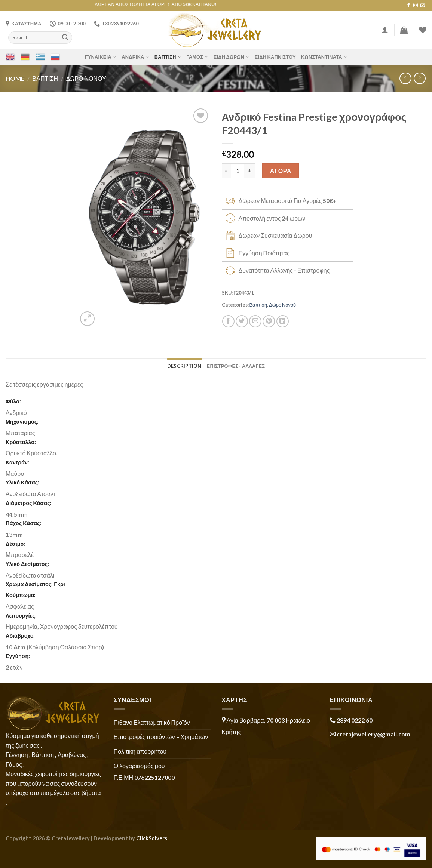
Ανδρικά (135, 57)
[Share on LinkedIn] (283, 321)
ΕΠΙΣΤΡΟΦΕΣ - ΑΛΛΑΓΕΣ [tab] (236, 366)
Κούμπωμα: (21, 595)
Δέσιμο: (15, 544)
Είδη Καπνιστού (275, 57)
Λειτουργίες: (21, 615)
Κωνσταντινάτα (324, 57)
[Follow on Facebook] (408, 6)
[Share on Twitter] (242, 321)
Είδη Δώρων (232, 57)
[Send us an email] (423, 6)
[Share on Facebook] (228, 321)
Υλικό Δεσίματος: (27, 564)
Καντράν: (17, 462)
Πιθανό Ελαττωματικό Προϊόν (152, 722)
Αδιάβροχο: (20, 636)
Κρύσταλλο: (21, 442)
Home (15, 78)
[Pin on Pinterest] (269, 321)
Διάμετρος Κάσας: (29, 503)
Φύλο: (13, 401)
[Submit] (65, 37)
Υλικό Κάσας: (22, 482)
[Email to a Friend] (255, 321)
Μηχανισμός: (22, 421)
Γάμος (197, 57)
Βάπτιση (168, 57)
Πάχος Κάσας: (23, 523)
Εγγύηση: (18, 656)
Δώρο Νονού (86, 78)
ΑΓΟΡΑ (281, 171)
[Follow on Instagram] (416, 6)
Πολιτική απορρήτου (140, 751)
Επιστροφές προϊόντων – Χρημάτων (161, 737)
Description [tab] (184, 366)
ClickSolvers (152, 838)
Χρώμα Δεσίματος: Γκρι (35, 584)
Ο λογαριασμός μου (139, 766)
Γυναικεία (101, 57)
